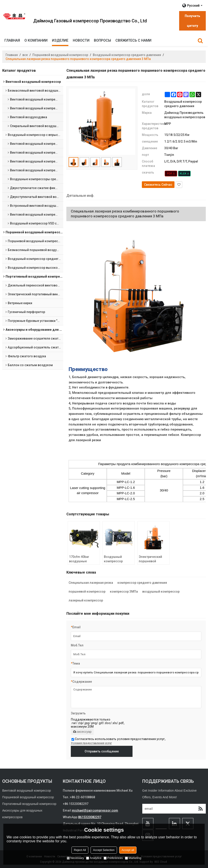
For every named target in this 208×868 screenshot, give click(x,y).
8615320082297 (90, 817)
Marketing (133, 858)
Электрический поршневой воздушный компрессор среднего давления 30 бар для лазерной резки (151, 559)
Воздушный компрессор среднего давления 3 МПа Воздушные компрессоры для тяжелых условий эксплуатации (118, 559)
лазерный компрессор (86, 600)
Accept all (128, 850)
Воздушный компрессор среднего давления (127, 55)
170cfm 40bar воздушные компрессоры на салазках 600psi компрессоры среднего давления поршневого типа (82, 559)
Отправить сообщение (102, 751)
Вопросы (102, 40)
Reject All (80, 850)
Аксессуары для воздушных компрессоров (22, 814)
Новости (81, 40)
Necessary (75, 858)
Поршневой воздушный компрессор (60, 55)
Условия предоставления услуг (91, 743)
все (25, 55)
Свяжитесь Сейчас (158, 185)
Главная (12, 40)
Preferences (113, 858)
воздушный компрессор (161, 592)
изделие (60, 40)
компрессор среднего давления (142, 583)
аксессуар (82, 732)
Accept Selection (104, 850)
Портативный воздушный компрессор (29, 804)
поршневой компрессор (87, 592)
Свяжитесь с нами (133, 40)
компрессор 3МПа (124, 592)
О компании (36, 40)
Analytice (94, 858)
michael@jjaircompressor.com (95, 810)
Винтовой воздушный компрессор (27, 791)
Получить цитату (192, 21)
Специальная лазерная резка (91, 583)
